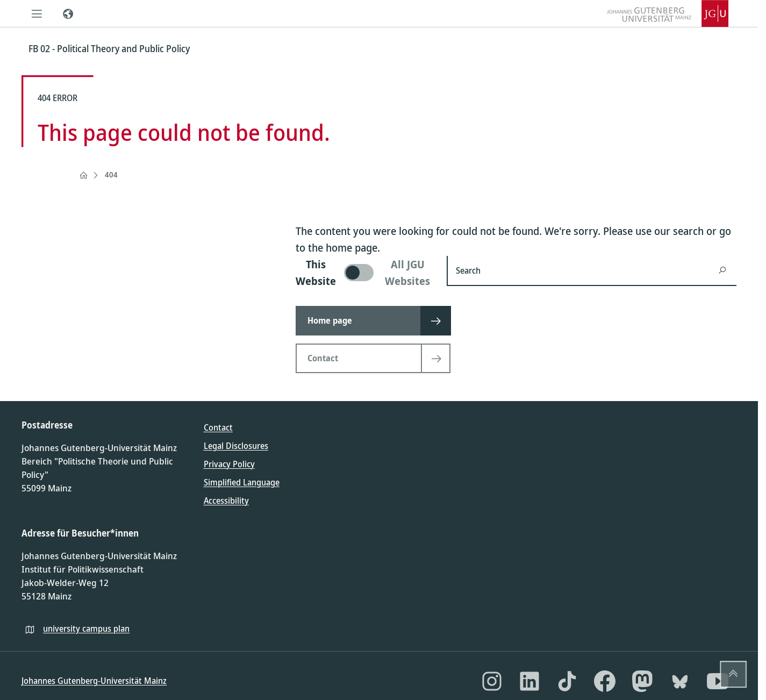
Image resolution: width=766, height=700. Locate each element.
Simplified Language (242, 482)
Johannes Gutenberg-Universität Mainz (94, 681)
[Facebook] (605, 681)
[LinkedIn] (529, 681)
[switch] (365, 273)
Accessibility (226, 501)
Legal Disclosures (236, 446)
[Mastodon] (642, 681)
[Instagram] (492, 681)
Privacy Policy (229, 464)
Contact (218, 427)
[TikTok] (567, 681)
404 (111, 174)
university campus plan (86, 628)
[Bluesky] (680, 681)
